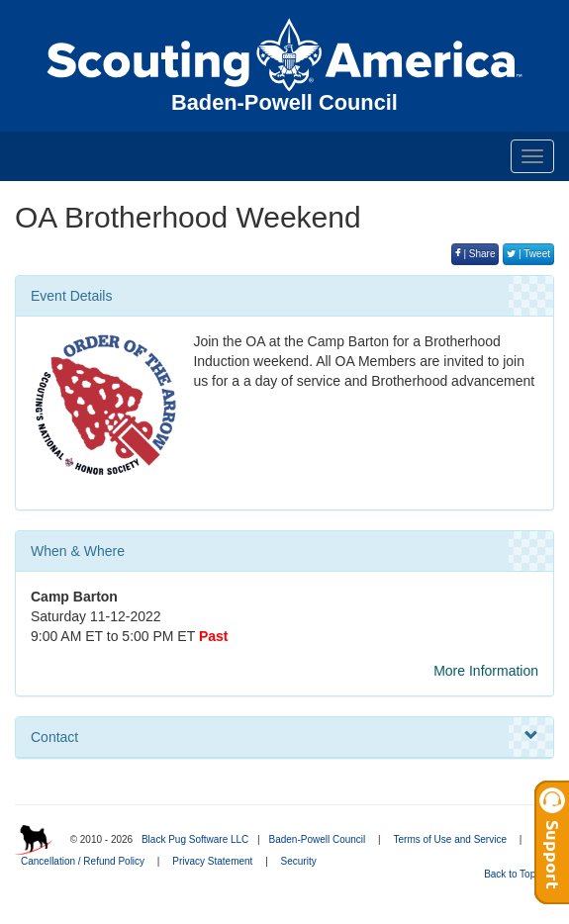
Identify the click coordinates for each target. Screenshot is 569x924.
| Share (475, 254)
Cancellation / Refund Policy (83, 861)
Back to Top (516, 874)
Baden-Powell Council (317, 839)
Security (299, 861)
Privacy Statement (212, 861)
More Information (486, 671)
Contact (284, 736)
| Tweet (528, 254)
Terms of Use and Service (451, 839)
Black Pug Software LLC (195, 839)
